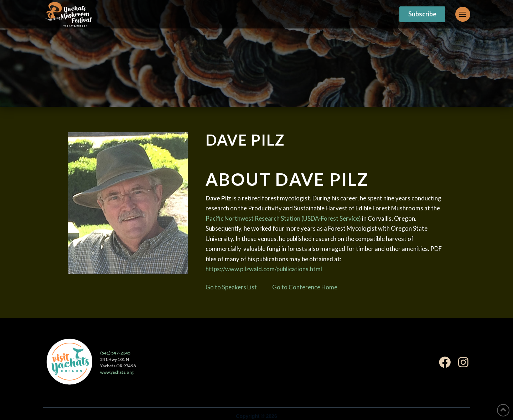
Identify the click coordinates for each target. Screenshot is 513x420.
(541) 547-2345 (115, 353)
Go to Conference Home (305, 287)
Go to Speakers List (231, 287)
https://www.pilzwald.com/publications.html (264, 269)
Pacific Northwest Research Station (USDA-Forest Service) (283, 218)
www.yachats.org (117, 372)
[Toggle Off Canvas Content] (463, 14)
